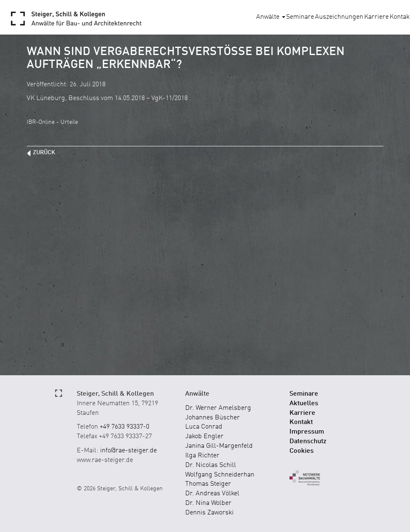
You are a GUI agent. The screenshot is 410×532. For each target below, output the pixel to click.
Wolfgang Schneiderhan (220, 475)
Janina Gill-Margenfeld (219, 446)
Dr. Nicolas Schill (211, 465)
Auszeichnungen (339, 17)
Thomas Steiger (208, 484)
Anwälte (271, 17)
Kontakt (301, 422)
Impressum (307, 432)
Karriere (376, 17)
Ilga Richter (202, 456)
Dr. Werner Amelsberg (218, 408)
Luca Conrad (204, 427)
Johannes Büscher (213, 418)
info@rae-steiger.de (128, 451)
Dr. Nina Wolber (208, 503)
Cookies (302, 451)
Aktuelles (304, 404)
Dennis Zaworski (209, 513)
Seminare (300, 17)
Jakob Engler (204, 437)
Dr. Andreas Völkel (212, 494)
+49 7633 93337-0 (125, 427)
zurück (44, 153)
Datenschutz (308, 442)
